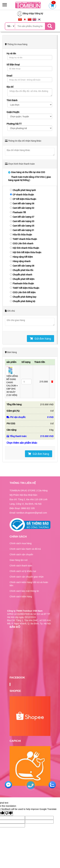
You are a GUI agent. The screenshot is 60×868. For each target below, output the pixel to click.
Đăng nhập (28, 13)
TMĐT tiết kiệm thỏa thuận (25, 288)
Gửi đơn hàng (40, 339)
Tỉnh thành (12, 100)
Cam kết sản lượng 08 (22, 266)
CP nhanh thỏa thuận (22, 195)
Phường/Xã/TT (14, 124)
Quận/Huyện (13, 112)
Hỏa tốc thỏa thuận (21, 235)
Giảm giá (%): (13, 411)
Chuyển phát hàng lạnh (23, 190)
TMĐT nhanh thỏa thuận (23, 239)
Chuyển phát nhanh (21, 275)
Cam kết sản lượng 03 (22, 221)
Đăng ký (39, 13)
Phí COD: (11, 423)
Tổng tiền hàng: (14, 404)
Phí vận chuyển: (16, 417)
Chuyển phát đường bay (23, 297)
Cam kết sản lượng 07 (22, 217)
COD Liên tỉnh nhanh (22, 243)
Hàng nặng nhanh (20, 261)
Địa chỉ (10, 87)
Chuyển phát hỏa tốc (22, 270)
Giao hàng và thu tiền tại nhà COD (27, 172)
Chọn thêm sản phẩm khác (22, 443)
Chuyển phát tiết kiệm (22, 279)
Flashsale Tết (18, 212)
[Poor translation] (9, 813)
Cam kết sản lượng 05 (22, 226)
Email (9, 76)
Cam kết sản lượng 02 (22, 208)
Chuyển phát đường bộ (23, 301)
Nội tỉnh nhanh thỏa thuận (24, 248)
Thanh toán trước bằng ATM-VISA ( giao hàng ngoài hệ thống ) (30, 179)
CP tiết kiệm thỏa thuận (23, 199)
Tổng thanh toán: (17, 436)
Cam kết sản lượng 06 (22, 203)
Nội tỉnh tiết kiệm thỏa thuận (26, 252)
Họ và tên (11, 53)
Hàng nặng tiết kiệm (21, 257)
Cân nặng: (12, 430)
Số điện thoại (13, 65)
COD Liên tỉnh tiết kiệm (23, 292)
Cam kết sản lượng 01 (22, 230)
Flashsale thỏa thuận (22, 283)
